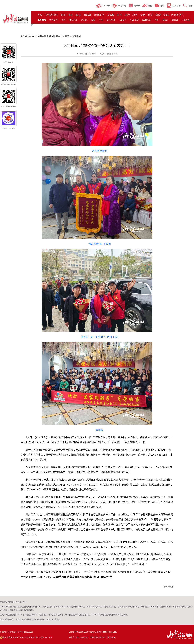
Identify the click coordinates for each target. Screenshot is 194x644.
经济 (150, 15)
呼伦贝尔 (73, 20)
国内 (119, 15)
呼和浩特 (54, 20)
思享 (135, 15)
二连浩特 (186, 20)
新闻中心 (58, 36)
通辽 (93, 20)
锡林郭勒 (111, 20)
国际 (127, 15)
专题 (143, 15)
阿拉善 (165, 20)
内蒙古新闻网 (44, 36)
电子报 (137, 6)
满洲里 (175, 20)
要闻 (63, 15)
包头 (63, 20)
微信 (162, 6)
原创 (78, 15)
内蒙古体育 (178, 15)
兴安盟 (84, 20)
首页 (40, 15)
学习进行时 (51, 15)
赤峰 (101, 20)
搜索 (191, 6)
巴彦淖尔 (146, 20)
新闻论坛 (177, 6)
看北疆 (87, 15)
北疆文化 (99, 15)
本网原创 (76, 36)
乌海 (156, 20)
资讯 (166, 15)
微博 (150, 6)
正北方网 (122, 6)
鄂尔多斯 (134, 20)
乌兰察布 (122, 20)
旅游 (158, 15)
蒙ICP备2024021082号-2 (41, 637)
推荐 (71, 15)
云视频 (110, 15)
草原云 (107, 6)
